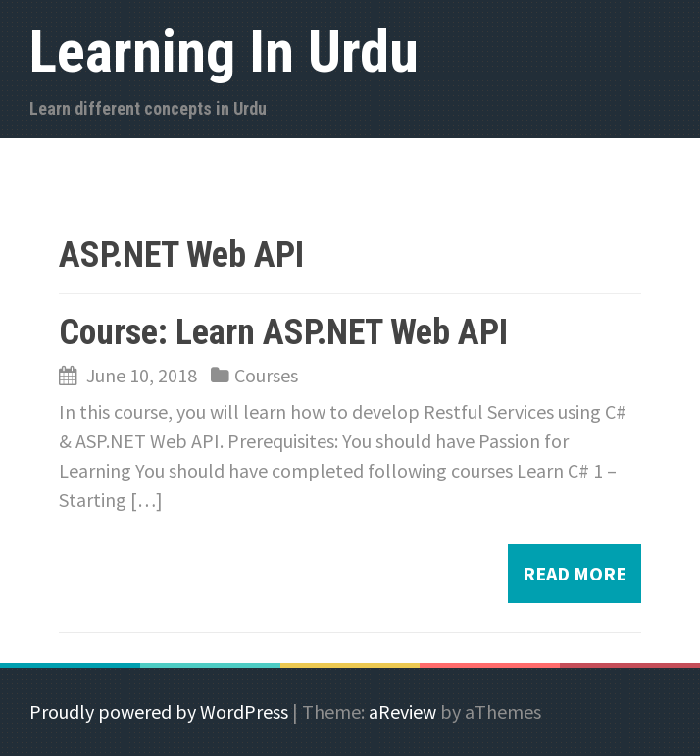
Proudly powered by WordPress (159, 711)
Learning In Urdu (224, 51)
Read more (575, 573)
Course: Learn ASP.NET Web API (283, 332)
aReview (402, 711)
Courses (266, 375)
